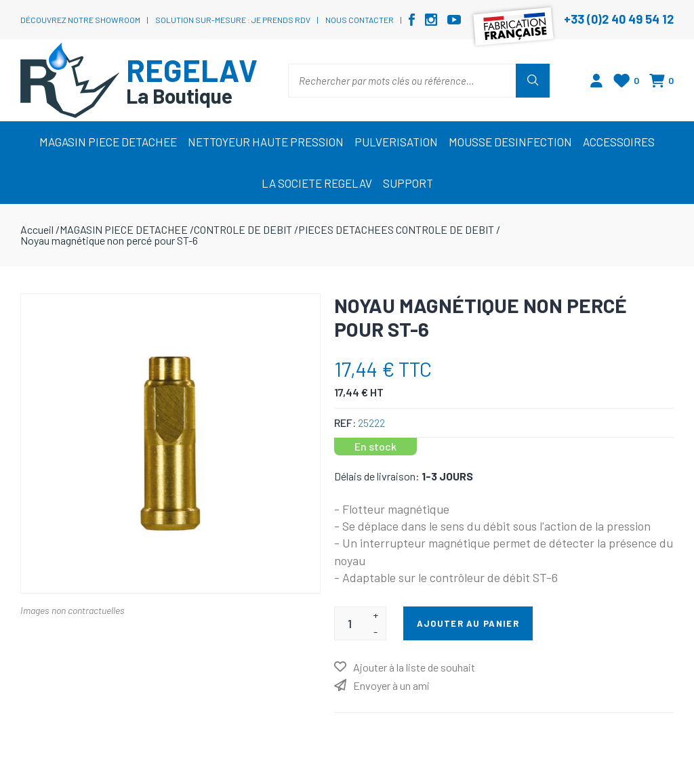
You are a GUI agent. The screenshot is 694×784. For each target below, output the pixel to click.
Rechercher (533, 81)
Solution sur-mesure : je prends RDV (233, 20)
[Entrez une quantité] (350, 623)
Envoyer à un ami (391, 685)
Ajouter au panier (468, 623)
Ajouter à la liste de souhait (414, 667)
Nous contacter (360, 20)
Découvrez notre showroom (80, 20)
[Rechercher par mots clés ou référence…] (402, 81)
